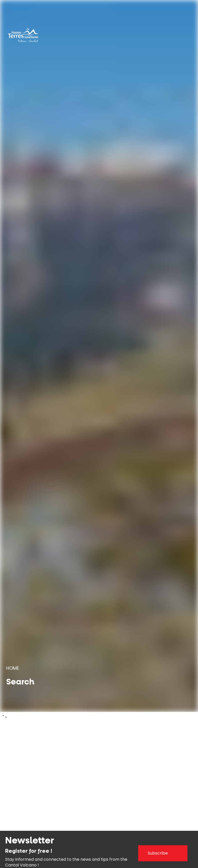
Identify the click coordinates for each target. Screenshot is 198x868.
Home (13, 668)
